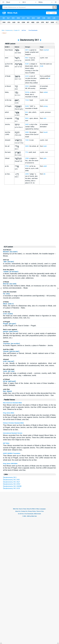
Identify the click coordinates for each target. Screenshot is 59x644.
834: (27, 112)
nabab (46, 92)
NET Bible (6, 443)
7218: (27, 100)
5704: (27, 166)
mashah (46, 50)
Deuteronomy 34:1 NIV (11, 480)
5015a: (28, 92)
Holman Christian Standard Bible (13, 423)
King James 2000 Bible (10, 464)
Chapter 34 (17, 30)
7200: (27, 140)
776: (27, 152)
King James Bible (9, 413)
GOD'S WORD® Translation (12, 453)
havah (45, 132)
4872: (27, 50)
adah (45, 166)
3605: (27, 146)
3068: (27, 132)
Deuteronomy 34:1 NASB (12, 486)
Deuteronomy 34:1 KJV (11, 488)
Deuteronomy (9, 30)
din (44, 174)
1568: (27, 158)
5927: (27, 58)
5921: (27, 118)
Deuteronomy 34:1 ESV (12, 484)
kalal (45, 146)
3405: (27, 124)
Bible (3, 30)
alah (45, 118)
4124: (27, 76)
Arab (42, 66)
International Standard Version (13, 433)
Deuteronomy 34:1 (10, 477)
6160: (27, 64)
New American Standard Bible (12, 403)
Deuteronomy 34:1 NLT (11, 482)
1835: (27, 174)
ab (49, 78)
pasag (45, 106)
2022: (27, 86)
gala (45, 158)
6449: (27, 106)
